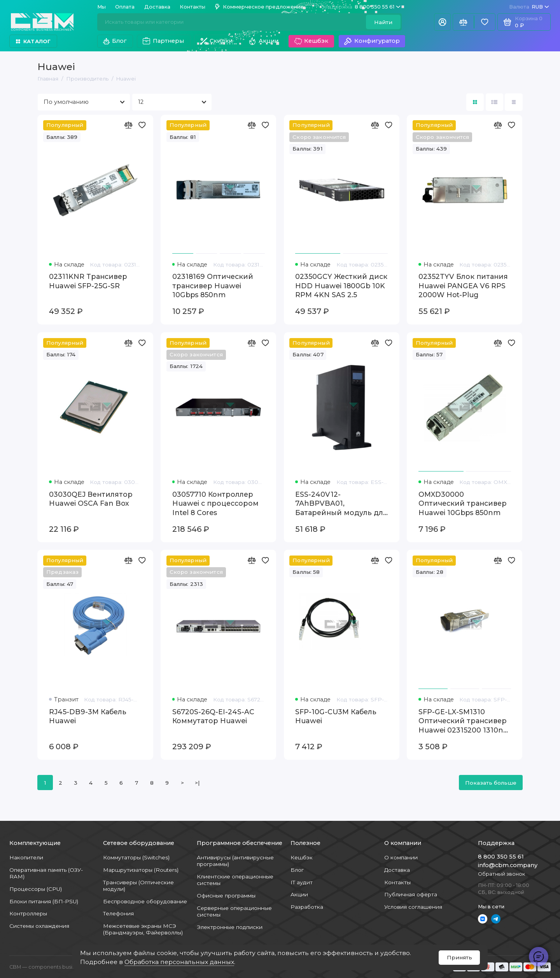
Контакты (192, 7)
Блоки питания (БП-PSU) (44, 901)
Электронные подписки (230, 927)
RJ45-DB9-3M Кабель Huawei (88, 716)
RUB (529, 7)
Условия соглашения (413, 907)
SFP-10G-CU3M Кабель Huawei (336, 716)
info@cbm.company (508, 865)
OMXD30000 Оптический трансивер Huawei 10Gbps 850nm (463, 503)
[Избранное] (485, 22)
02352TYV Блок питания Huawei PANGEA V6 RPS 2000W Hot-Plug (463, 286)
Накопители (26, 857)
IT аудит (302, 882)
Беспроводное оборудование (145, 901)
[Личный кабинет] (442, 22)
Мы (101, 7)
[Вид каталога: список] (494, 102)
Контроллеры (28, 913)
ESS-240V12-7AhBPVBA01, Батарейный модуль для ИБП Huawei (341, 504)
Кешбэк (311, 41)
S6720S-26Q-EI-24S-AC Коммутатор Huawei (213, 716)
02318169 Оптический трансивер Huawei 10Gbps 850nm (213, 286)
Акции (263, 41)
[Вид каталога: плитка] (475, 102)
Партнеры (163, 41)
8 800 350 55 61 (360, 7)
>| (197, 783)
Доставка (157, 7)
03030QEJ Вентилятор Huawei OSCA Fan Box (91, 499)
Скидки (216, 41)
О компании (401, 857)
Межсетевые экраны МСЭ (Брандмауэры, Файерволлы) (143, 929)
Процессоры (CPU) (36, 889)
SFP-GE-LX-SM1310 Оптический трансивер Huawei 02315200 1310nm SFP (465, 721)
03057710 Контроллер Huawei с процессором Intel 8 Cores (215, 503)
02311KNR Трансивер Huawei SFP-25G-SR (88, 281)
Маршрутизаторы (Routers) (141, 870)
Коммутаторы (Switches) (136, 857)
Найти (383, 22)
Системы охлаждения (39, 926)
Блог (115, 41)
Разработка (307, 907)
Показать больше (491, 783)
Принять (459, 957)
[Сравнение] (463, 22)
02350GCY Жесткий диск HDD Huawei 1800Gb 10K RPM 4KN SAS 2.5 (341, 286)
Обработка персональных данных (179, 962)
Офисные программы (226, 896)
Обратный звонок (501, 874)
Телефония (118, 913)
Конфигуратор (372, 41)
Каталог (33, 41)
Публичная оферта (411, 894)
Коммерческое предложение (259, 7)
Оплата (125, 7)
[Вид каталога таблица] (514, 102)
